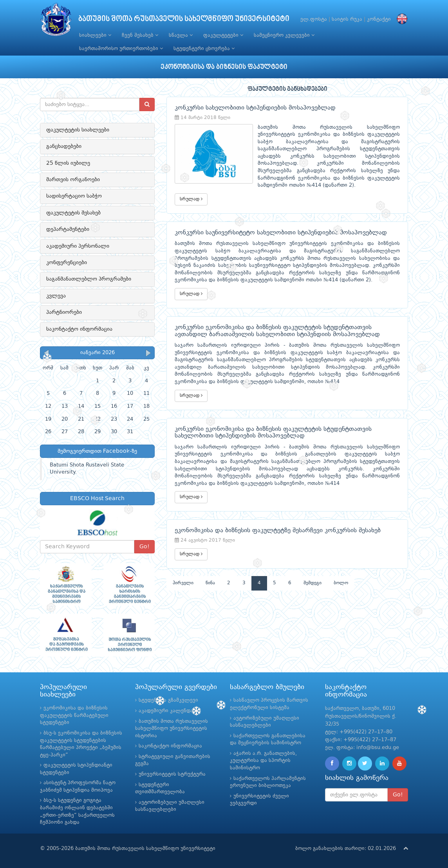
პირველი (183, 583)
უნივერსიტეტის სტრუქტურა (172, 774)
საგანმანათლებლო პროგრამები (89, 279)
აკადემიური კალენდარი (169, 711)
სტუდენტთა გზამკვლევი (168, 700)
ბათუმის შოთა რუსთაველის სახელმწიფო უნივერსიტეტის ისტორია (172, 729)
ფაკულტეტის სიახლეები (78, 130)
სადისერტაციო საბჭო (74, 196)
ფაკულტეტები (223, 35)
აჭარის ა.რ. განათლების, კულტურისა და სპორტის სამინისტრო (263, 761)
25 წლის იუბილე (68, 163)
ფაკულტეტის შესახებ (73, 213)
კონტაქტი (379, 19)
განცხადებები (64, 146)
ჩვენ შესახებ (140, 35)
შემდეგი (313, 583)
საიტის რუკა (347, 19)
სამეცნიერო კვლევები (284, 35)
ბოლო (341, 583)
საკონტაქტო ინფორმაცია (79, 329)
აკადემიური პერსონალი (78, 246)
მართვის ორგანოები (73, 180)
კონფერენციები (67, 263)
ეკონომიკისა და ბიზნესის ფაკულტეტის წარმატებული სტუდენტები (74, 715)
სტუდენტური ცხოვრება (204, 49)
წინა (210, 583)
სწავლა (181, 35)
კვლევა (56, 296)
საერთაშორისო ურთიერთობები (121, 49)
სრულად (191, 199)
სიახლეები (95, 35)
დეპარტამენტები (68, 229)
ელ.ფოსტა (314, 19)
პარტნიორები (64, 312)
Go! (145, 547)
